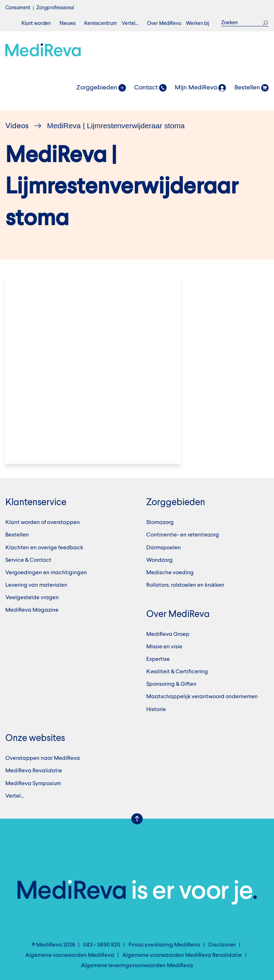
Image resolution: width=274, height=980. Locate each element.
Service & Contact (28, 560)
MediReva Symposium (33, 784)
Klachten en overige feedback (44, 548)
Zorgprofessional (55, 8)
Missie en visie (164, 647)
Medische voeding (170, 573)
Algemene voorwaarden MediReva (70, 955)
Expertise (158, 659)
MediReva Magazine (32, 610)
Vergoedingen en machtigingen (46, 573)
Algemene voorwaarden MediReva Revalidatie (182, 955)
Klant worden (36, 24)
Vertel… (130, 24)
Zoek (265, 23)
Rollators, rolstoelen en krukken (185, 585)
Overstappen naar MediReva (43, 758)
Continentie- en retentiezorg (183, 535)
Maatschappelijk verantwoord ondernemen (202, 697)
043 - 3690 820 (102, 945)
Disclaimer (222, 945)
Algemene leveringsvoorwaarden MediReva (137, 966)
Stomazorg (160, 523)
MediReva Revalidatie (34, 771)
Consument (18, 8)
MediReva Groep (168, 634)
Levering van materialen (36, 585)
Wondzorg (159, 560)
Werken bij (197, 24)
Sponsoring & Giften (171, 684)
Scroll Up (137, 819)
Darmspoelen (164, 548)
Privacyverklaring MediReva (164, 945)
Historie (156, 710)
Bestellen (17, 535)
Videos (17, 126)
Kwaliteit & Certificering (177, 672)
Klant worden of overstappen (43, 523)
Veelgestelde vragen (32, 598)
